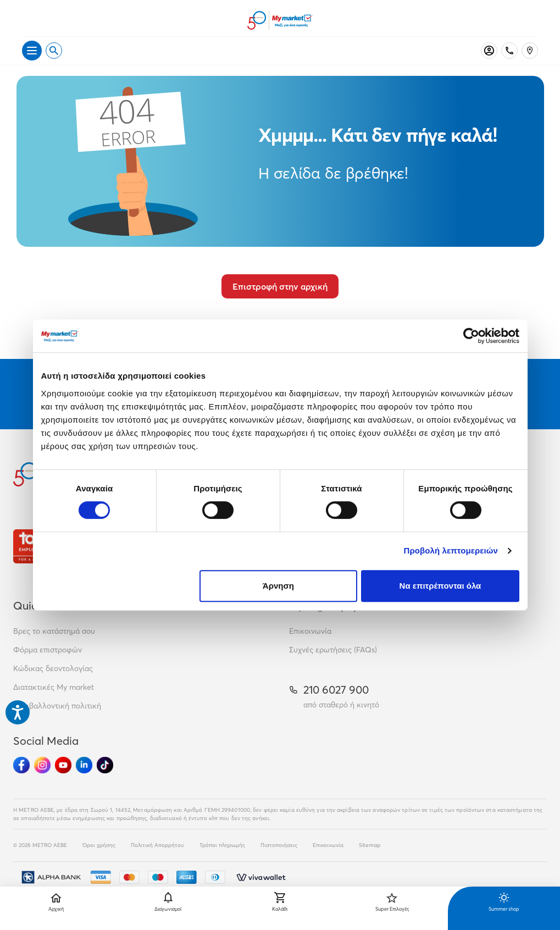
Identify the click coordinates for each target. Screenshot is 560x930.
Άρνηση (278, 586)
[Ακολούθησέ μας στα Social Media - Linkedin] (84, 765)
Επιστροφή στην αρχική (280, 286)
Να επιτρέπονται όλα (440, 586)
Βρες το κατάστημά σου (54, 631)
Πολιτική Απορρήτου (157, 845)
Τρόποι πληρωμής (222, 845)
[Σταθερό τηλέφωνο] (509, 51)
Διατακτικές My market (54, 687)
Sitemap (370, 845)
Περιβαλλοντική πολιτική (57, 706)
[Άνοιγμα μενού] (32, 51)
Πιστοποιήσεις (279, 845)
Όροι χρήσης (99, 845)
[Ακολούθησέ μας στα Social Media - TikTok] (105, 765)
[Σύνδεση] (489, 51)
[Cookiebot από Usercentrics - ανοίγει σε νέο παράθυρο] (471, 336)
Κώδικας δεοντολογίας (53, 668)
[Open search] (54, 51)
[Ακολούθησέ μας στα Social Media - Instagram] (42, 765)
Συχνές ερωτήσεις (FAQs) (333, 650)
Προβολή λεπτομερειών (451, 550)
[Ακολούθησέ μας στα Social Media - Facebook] (21, 765)
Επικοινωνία (310, 631)
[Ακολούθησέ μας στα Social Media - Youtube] (63, 765)
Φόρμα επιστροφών (48, 650)
